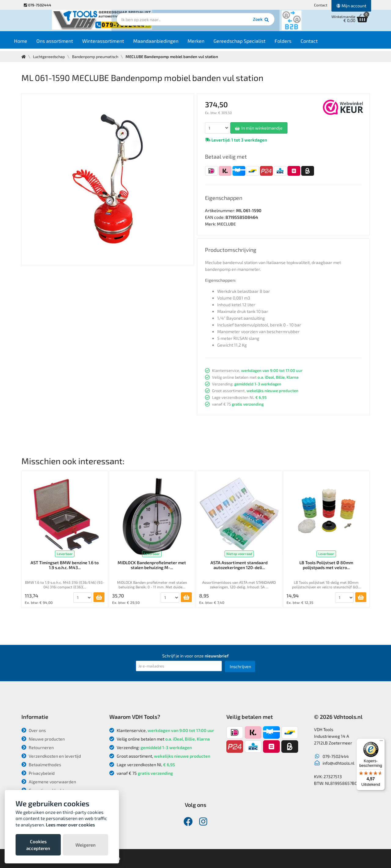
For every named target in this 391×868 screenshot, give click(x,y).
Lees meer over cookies (70, 825)
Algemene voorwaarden (49, 782)
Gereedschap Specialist (251, 43)
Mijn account (351, 6)
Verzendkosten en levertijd (51, 756)
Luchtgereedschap (50, 57)
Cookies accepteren (38, 845)
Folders (295, 43)
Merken (208, 43)
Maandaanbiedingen (168, 43)
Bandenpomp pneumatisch (98, 57)
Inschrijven (240, 666)
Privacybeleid (38, 773)
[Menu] (381, 742)
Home (33, 43)
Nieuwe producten (43, 739)
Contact (321, 5)
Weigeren (86, 845)
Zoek (237, 23)
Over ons (34, 730)
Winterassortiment (115, 43)
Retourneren (38, 747)
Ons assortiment (67, 43)
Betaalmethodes (41, 765)
